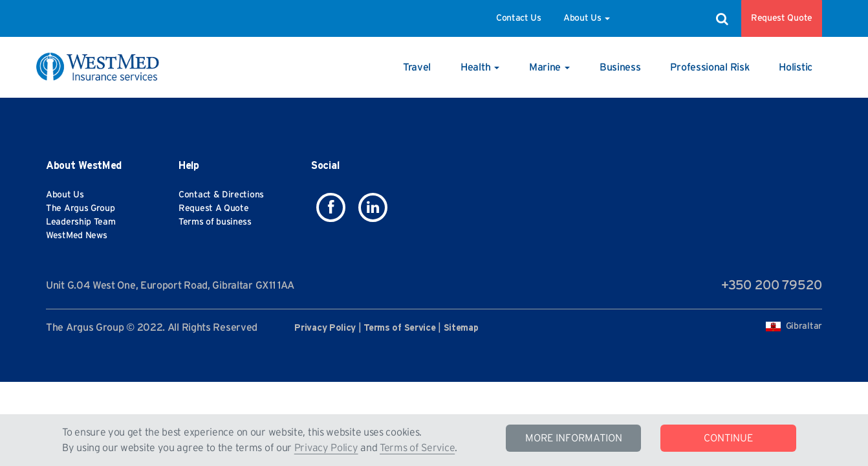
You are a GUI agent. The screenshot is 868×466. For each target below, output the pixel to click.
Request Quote (782, 18)
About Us (587, 18)
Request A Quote (214, 208)
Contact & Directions (221, 195)
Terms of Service (417, 448)
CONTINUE (728, 438)
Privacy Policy (326, 448)
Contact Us (519, 18)
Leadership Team (81, 222)
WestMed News (76, 236)
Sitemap (461, 328)
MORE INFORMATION (574, 438)
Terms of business (215, 222)
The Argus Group (81, 208)
